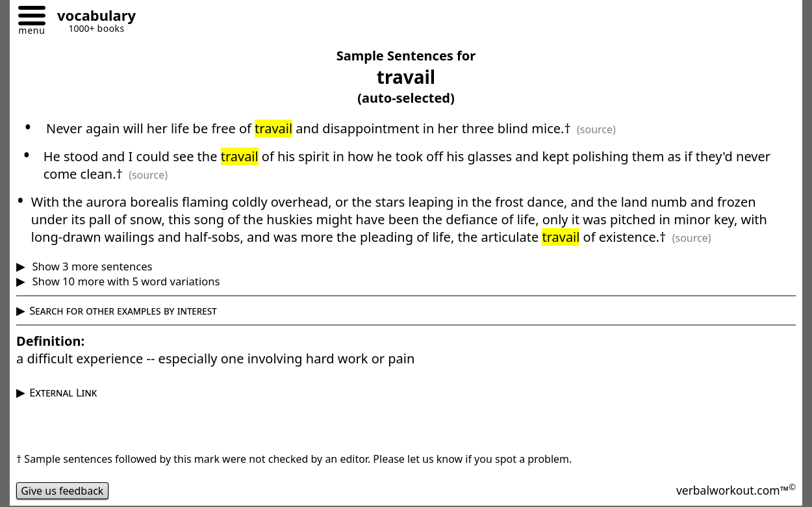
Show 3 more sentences (91, 266)
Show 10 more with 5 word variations (124, 281)
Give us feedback (62, 491)
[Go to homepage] (92, 17)
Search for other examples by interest (123, 310)
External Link (63, 392)
